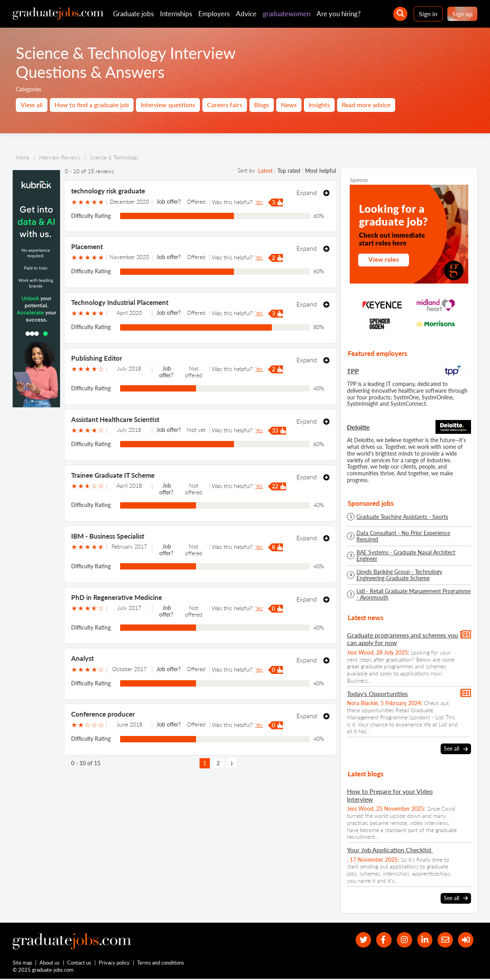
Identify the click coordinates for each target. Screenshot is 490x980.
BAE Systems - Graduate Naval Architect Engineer (406, 556)
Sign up (462, 14)
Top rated (289, 171)
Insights (319, 105)
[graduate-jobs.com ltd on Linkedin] (423, 940)
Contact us (80, 963)
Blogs (262, 105)
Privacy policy (115, 963)
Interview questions (168, 105)
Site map (22, 963)
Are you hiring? (339, 14)
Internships (176, 14)
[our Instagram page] (402, 940)
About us (50, 963)
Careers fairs (225, 105)
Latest (265, 171)
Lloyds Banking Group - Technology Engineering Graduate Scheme (399, 575)
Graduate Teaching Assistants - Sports (402, 517)
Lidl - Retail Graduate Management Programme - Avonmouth (414, 594)
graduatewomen (286, 14)
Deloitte (358, 427)
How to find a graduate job (92, 105)
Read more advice (366, 105)
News (289, 105)
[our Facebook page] (380, 940)
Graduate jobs (133, 14)
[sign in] (465, 940)
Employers (214, 14)
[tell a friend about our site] (444, 940)
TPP (353, 371)
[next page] (232, 763)
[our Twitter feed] (359, 940)
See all (456, 749)
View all (32, 105)
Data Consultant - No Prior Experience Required (403, 536)
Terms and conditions (161, 963)
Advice (246, 14)
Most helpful (320, 171)
